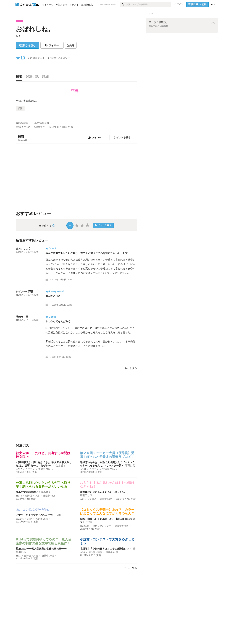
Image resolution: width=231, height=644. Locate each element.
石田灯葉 (130, 466)
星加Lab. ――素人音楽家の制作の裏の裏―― (41, 549)
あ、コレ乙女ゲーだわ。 (33, 510)
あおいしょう (23, 248)
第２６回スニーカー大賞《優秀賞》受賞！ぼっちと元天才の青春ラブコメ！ (107, 455)
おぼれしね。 (35, 29)
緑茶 (18, 36)
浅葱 (90, 522)
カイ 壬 (131, 549)
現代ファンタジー (102, 526)
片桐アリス (86, 495)
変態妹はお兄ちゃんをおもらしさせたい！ (104, 492)
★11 (18, 556)
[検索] (123, 4)
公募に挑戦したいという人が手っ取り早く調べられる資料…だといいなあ (43, 485)
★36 (82, 552)
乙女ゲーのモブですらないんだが (35, 515)
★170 (19, 496)
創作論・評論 (32, 496)
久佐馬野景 (44, 492)
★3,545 (20, 519)
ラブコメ (30, 469)
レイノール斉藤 (25, 291)
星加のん (21, 552)
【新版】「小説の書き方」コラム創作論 (102, 549)
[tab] (20, 77)
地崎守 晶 (23, 317)
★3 (82, 499)
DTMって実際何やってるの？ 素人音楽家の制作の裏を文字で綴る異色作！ (44, 541)
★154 (83, 469)
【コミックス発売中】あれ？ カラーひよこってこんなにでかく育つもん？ (107, 512)
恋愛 (30, 519)
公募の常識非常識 (26, 492)
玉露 (58, 515)
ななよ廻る (59, 466)
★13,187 (85, 526)
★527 (19, 469)
